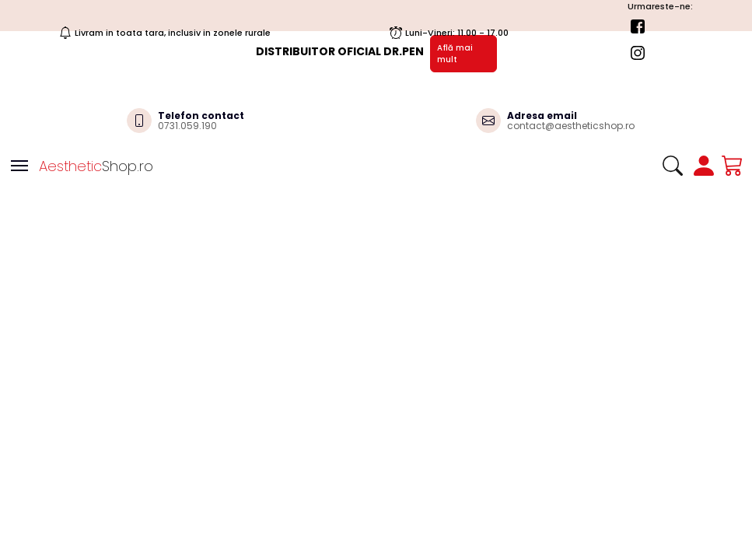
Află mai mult (455, 54)
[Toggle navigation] (19, 166)
